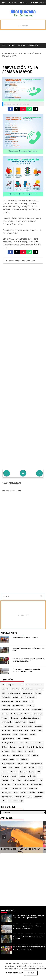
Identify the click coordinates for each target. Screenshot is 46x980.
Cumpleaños (6, 706)
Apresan (38, 693)
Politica (32, 772)
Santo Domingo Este (30, 788)
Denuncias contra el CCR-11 (11, 710)
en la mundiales (7, 722)
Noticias (20, 764)
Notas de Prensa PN (8, 764)
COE (31, 701)
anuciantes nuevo (14, 693)
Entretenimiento (21, 722)
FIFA (27, 730)
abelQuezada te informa (15, 685)
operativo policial (36, 764)
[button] (10, 109)
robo (13, 780)
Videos (4, 801)
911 (3, 685)
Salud (40, 780)
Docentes (28, 714)
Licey (14, 751)
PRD (38, 772)
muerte (4, 759)
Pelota (24, 768)
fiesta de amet (18, 730)
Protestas (5, 776)
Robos (19, 780)
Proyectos (14, 776)
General (33, 735)
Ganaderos (24, 735)
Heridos (20, 743)
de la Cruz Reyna (18, 706)
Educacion (14, 718)
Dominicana (38, 714)
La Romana (5, 751)
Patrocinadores (14, 768)
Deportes (21, 45)
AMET (3, 693)
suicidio (41, 793)
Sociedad (32, 793)
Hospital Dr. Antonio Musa (34, 743)
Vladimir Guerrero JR (16, 801)
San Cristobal (6, 784)
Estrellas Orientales (8, 726)
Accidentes (39, 685)
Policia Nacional (12, 772)
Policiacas (23, 772)
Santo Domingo (16, 788)
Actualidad (16, 689)
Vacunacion (38, 797)
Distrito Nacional (16, 714)
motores (35, 755)
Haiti (19, 739)
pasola (4, 768)
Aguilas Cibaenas (28, 689)
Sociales (24, 793)
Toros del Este (20, 797)
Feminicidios (6, 730)
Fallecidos (39, 726)
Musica (12, 759)
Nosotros (13, 3)
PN (3, 772)
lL (26, 751)
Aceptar (31, 973)
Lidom (20, 751)
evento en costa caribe (25, 726)
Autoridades (6, 697)
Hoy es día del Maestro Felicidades (26, 638)
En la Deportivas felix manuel (30, 718)
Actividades (5, 689)
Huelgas (4, 747)
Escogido (32, 722)
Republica (5, 780)
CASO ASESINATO (30, 697)
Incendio (22, 747)
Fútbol (15, 735)
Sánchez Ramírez (36, 784)
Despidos (5, 714)
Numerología (33, 45)
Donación (5, 718)
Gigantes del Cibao (8, 739)
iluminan (13, 747)
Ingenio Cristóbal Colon (35, 747)
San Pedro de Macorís (20, 784)
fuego (40, 730)
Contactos (23, 3)
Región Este (32, 776)
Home (4, 3)
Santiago (5, 788)
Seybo (16, 793)
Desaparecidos (37, 710)
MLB (28, 755)
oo (27, 764)
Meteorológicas (18, 755)
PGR (41, 768)
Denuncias (30, 706)
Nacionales (24, 759)
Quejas (23, 776)
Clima (25, 701)
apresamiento (28, 693)
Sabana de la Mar (30, 780)
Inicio (4, 45)
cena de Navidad (7, 701)
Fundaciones (6, 735)
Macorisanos (6, 755)
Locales (12, 45)
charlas (18, 701)
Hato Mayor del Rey (8, 743)
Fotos (33, 730)
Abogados (29, 685)
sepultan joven (7, 793)
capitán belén (17, 697)
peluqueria (33, 768)
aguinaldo (40, 689)
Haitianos (26, 739)
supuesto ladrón (7, 797)
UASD (29, 797)
